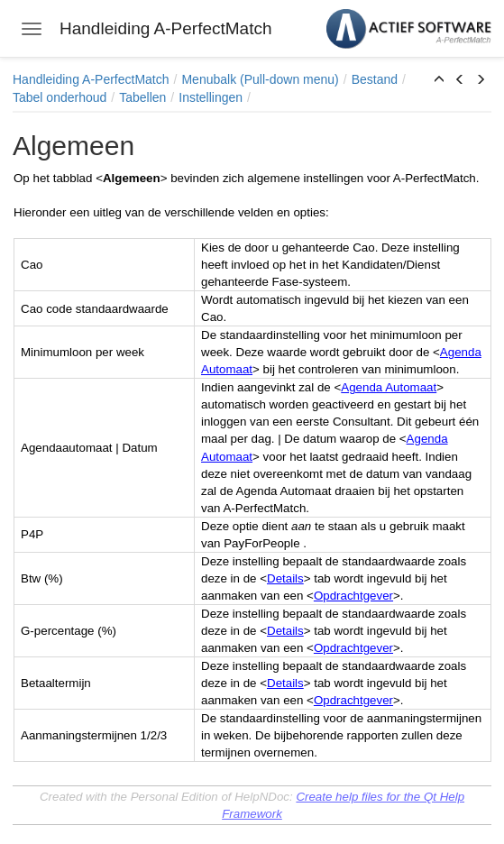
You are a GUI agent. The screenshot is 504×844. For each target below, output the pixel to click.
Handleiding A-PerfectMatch (91, 79)
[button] (439, 80)
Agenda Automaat (389, 387)
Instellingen (211, 97)
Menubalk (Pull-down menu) (260, 79)
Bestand (375, 79)
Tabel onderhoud (60, 97)
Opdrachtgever (353, 596)
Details (285, 578)
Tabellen (142, 97)
